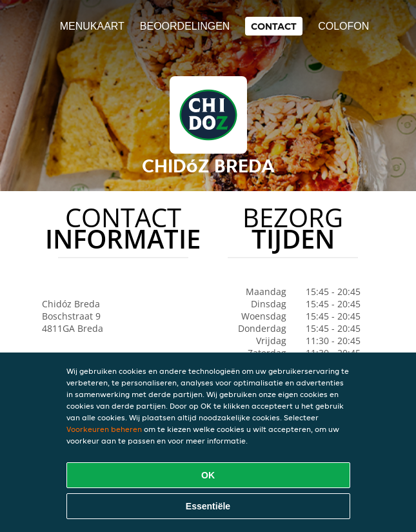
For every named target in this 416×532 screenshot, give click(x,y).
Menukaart (92, 26)
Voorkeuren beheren (104, 429)
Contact (274, 26)
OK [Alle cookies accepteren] (208, 475)
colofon (343, 26)
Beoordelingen (185, 26)
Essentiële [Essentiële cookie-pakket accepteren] (208, 506)
